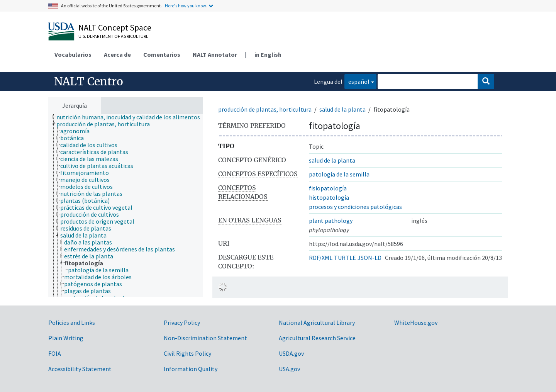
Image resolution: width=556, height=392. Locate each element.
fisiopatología (328, 188)
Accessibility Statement (80, 369)
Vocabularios (73, 54)
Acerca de (117, 54)
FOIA (55, 353)
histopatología (329, 197)
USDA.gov (291, 353)
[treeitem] (131, 117)
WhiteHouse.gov (416, 322)
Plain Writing (66, 338)
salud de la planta (342, 109)
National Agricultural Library (317, 322)
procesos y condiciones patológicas (355, 207)
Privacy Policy (182, 322)
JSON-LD (370, 258)
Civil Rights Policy (187, 353)
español (357, 81)
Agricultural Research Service (317, 338)
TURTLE (345, 258)
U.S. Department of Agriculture (113, 36)
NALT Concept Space (115, 27)
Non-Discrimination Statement (205, 338)
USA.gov (289, 369)
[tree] (125, 205)
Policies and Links (72, 322)
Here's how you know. (186, 6)
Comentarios (162, 54)
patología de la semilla (339, 174)
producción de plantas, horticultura (265, 109)
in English (268, 54)
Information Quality (191, 369)
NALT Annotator (215, 54)
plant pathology (331, 221)
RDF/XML (321, 258)
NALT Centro (89, 81)
